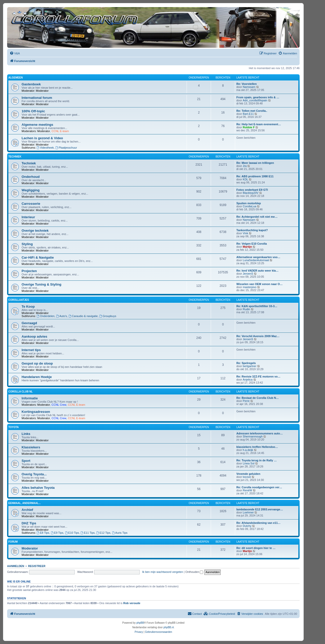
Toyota (14, 427)
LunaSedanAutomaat (256, 260)
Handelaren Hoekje (37, 377)
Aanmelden (16, 566)
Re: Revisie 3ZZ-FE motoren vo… (258, 376)
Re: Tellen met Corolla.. (252, 111)
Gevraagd (29, 323)
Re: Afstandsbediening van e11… (258, 523)
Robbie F (249, 127)
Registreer (37, 566)
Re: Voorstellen (247, 84)
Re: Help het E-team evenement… (259, 124)
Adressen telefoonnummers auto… (260, 433)
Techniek (15, 157)
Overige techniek (35, 231)
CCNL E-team (60, 131)
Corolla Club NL (21, 392)
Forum (13, 542)
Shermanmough (253, 436)
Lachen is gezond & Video (42, 138)
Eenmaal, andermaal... (25, 503)
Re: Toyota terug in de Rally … (257, 460)
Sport (26, 461)
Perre (246, 401)
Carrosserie (31, 204)
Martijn (247, 247)
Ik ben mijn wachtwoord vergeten (163, 572)
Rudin (246, 309)
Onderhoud (31, 177)
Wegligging (31, 190)
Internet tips (31, 350)
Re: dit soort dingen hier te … (256, 548)
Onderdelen (45, 316)
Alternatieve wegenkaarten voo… (258, 257)
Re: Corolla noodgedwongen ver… (259, 487)
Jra (245, 166)
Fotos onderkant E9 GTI (252, 190)
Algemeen (16, 78)
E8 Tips (43, 533)
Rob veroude (132, 603)
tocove (247, 477)
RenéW (247, 490)
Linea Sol (249, 463)
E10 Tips (72, 533)
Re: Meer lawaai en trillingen (255, 163)
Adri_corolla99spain (255, 100)
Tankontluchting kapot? (252, 230)
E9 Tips (57, 533)
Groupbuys (108, 316)
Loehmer (248, 512)
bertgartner (250, 366)
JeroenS (248, 274)
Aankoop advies (34, 336)
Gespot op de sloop (37, 363)
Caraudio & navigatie (83, 316)
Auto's (62, 316)
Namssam (249, 87)
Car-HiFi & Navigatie (38, 257)
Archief (27, 510)
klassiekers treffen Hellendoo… (257, 447)
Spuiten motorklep (249, 203)
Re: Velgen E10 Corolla (252, 244)
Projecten (29, 271)
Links (26, 434)
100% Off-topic (33, 111)
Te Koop (28, 307)
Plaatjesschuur (66, 148)
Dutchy (247, 526)
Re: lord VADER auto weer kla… (257, 271)
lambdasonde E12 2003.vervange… (260, 509)
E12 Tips (103, 533)
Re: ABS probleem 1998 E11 (255, 176)
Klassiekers (31, 447)
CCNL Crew (59, 405)
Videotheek (45, 148)
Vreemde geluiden (248, 474)
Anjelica (248, 380)
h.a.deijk (248, 450)
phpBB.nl (169, 627)
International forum (37, 98)
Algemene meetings (37, 125)
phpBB (140, 623)
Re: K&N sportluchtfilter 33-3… (257, 306)
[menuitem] (15, 53)
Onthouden (194, 572)
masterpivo (250, 287)
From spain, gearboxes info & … (258, 97)
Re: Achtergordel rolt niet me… (257, 217)
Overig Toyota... (34, 474)
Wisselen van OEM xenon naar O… (259, 284)
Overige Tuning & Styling (42, 284)
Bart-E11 (248, 114)
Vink (245, 233)
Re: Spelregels (246, 363)
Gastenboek (31, 84)
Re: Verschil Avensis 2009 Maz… (258, 336)
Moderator (42, 91)
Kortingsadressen (36, 412)
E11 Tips (88, 533)
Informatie (30, 398)
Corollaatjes (19, 300)
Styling (27, 244)
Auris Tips (120, 533)
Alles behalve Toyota (38, 488)
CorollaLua (249, 206)
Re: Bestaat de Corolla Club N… (258, 398)
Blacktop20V (251, 193)
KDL (245, 179)
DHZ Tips (29, 523)
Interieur (28, 217)
